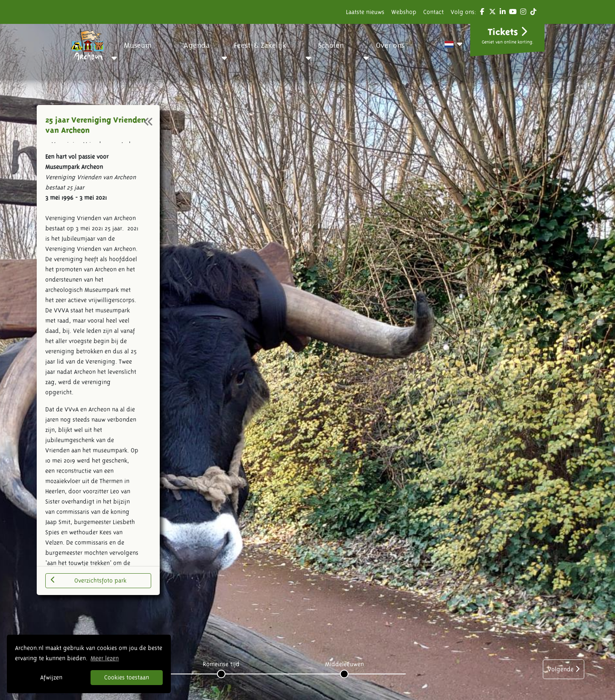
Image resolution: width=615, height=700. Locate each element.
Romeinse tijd (221, 664)
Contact (433, 12)
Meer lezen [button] (105, 658)
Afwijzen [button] (51, 677)
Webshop (404, 12)
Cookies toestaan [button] (127, 677)
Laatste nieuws (365, 12)
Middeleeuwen (344, 664)
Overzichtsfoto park (89, 580)
